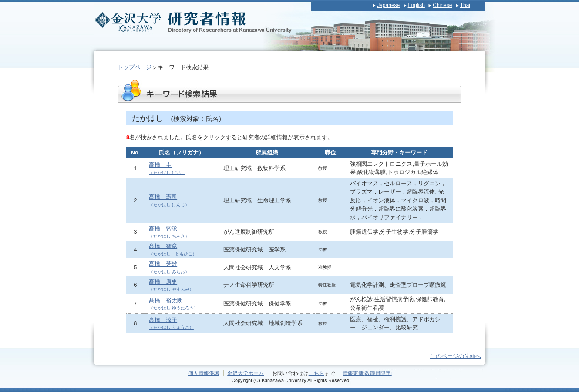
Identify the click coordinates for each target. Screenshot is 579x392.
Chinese (442, 5)
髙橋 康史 (171, 285)
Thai (465, 5)
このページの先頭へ (456, 356)
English (416, 5)
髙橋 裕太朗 (173, 304)
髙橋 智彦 (173, 250)
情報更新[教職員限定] (368, 373)
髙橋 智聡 (169, 232)
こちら (316, 373)
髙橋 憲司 (169, 200)
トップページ (135, 67)
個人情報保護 (204, 373)
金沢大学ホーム (246, 373)
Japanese (388, 5)
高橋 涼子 (171, 323)
